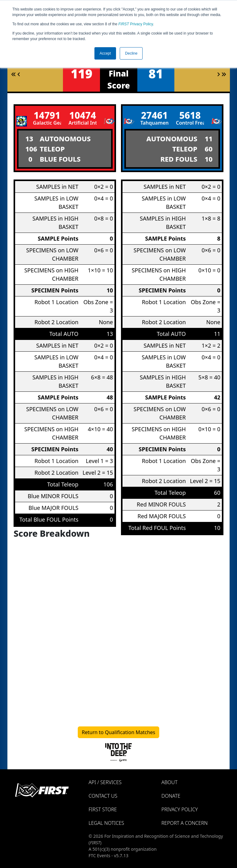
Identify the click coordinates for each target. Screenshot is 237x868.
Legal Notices (106, 823)
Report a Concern (185, 823)
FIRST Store (103, 809)
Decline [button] (131, 53)
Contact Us (103, 796)
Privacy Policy (136, 24)
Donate (171, 796)
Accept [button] (105, 53)
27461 (154, 115)
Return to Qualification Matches (118, 732)
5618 (190, 115)
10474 (83, 115)
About (169, 782)
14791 (47, 115)
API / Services (105, 782)
